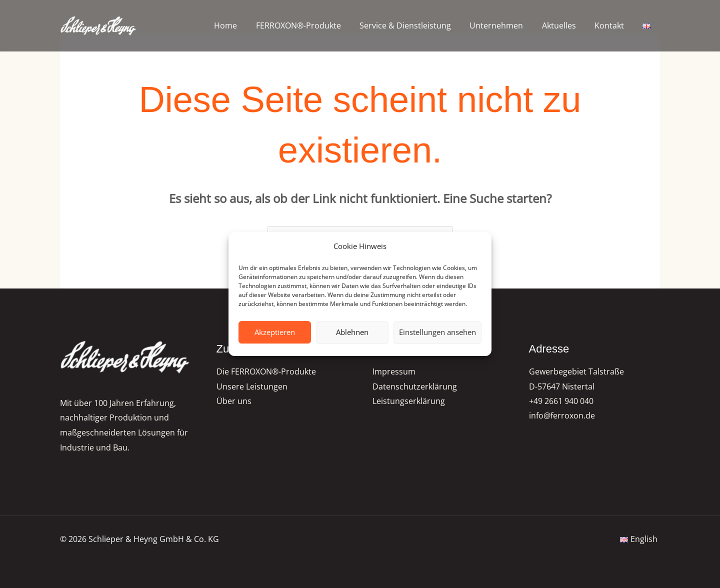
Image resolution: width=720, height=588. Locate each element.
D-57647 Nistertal (562, 386)
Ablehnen (352, 332)
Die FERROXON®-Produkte (266, 371)
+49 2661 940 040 (561, 401)
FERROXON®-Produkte (313, 25)
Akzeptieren (275, 332)
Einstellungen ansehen (437, 332)
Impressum (394, 371)
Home (243, 25)
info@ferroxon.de (562, 416)
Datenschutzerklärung (415, 386)
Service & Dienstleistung (417, 25)
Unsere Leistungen (252, 386)
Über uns (234, 401)
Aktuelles (565, 25)
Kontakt (613, 25)
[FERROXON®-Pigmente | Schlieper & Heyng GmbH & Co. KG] (99, 26)
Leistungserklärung (409, 401)
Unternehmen (506, 25)
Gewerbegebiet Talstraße (576, 371)
